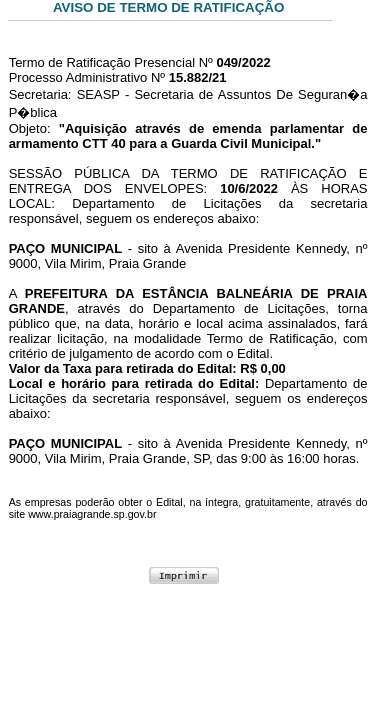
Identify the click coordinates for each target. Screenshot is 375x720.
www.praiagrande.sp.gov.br (92, 514)
